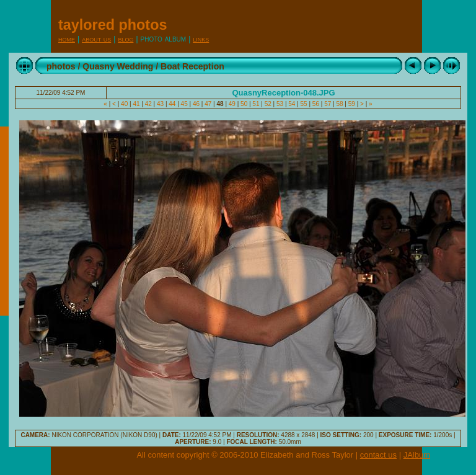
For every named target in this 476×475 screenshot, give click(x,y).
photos (61, 66)
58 (340, 104)
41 (137, 104)
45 (184, 104)
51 (256, 104)
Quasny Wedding (118, 66)
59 (352, 104)
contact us (378, 455)
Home (67, 39)
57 (328, 104)
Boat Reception (192, 66)
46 (196, 104)
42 (148, 104)
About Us (96, 39)
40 (124, 104)
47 (208, 104)
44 (173, 104)
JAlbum (417, 455)
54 (292, 104)
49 (232, 104)
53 (280, 104)
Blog (126, 39)
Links (201, 39)
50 (244, 104)
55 (304, 104)
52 (268, 104)
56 (316, 104)
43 (160, 104)
